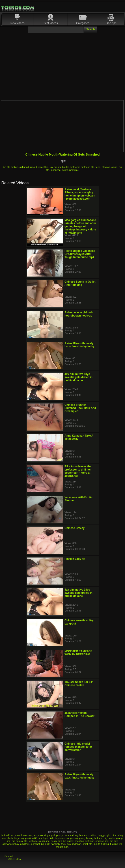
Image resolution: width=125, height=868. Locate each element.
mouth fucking (101, 844)
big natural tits (19, 841)
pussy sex (56, 841)
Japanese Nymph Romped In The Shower (79, 714)
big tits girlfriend (71, 167)
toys (63, 844)
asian (114, 167)
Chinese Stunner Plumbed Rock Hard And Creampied (80, 408)
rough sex (44, 841)
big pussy (68, 841)
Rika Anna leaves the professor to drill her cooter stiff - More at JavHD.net (78, 471)
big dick (45, 844)
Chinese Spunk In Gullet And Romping (80, 283)
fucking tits (116, 844)
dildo (51, 838)
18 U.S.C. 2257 (13, 859)
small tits (87, 844)
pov (69, 844)
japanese (56, 170)
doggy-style (104, 835)
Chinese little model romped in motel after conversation (78, 747)
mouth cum (62, 847)
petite (65, 170)
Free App (111, 23)
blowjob (106, 167)
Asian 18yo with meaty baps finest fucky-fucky (79, 345)
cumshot (35, 844)
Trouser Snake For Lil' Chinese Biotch (79, 684)
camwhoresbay (11, 844)
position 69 (31, 838)
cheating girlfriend (84, 841)
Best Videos (51, 23)
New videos (17, 23)
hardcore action (88, 835)
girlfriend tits (87, 167)
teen (98, 167)
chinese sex (102, 841)
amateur (25, 844)
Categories (83, 23)
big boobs (109, 838)
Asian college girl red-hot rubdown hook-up (79, 314)
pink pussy (57, 835)
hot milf (5, 835)
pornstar (74, 170)
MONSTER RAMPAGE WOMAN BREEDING (78, 653)
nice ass (28, 835)
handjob (55, 844)
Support (9, 856)
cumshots (8, 838)
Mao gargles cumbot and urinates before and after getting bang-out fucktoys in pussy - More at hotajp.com (80, 226)
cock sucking (71, 835)
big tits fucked (11, 167)
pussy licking (86, 838)
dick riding (117, 835)
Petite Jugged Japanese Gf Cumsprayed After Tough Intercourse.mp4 (80, 254)
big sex (114, 841)
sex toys (43, 838)
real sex (33, 841)
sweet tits (43, 167)
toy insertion (62, 838)
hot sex (98, 838)
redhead (77, 844)
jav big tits (55, 167)
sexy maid (16, 835)
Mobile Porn (18, 8)
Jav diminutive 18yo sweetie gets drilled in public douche (79, 377)
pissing (74, 838)
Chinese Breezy (74, 528)
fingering (19, 838)
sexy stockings (42, 835)
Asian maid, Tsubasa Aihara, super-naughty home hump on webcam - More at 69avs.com (80, 194)
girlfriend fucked (28, 167)
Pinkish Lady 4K (75, 559)
